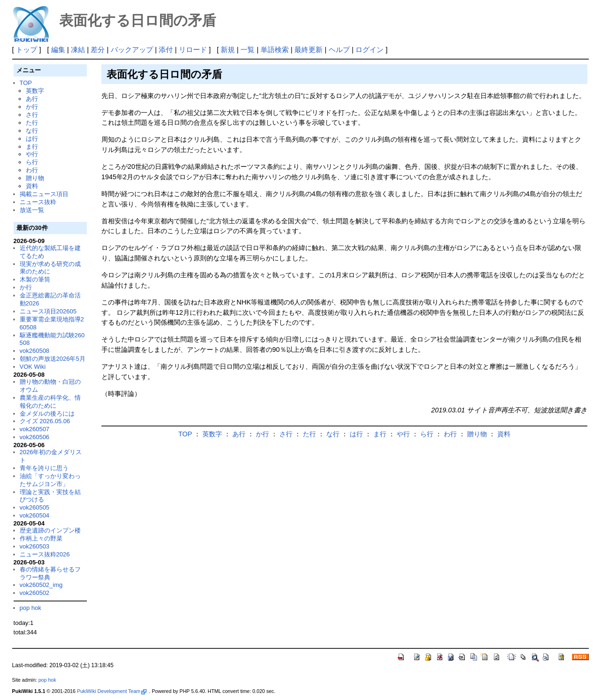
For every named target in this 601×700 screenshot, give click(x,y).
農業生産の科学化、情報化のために (50, 402)
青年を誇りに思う (44, 468)
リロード (193, 49)
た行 (32, 123)
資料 (32, 186)
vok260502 (35, 593)
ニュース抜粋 (38, 202)
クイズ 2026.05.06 (45, 421)
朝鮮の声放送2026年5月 (53, 359)
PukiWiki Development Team (112, 691)
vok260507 (35, 429)
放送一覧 (32, 210)
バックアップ (132, 49)
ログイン (370, 49)
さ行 (32, 115)
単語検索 (275, 49)
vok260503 (35, 546)
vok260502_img (41, 585)
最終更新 (308, 49)
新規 (228, 49)
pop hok (31, 608)
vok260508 (35, 351)
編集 (58, 49)
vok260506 (35, 437)
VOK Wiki (33, 367)
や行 (32, 154)
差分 (98, 49)
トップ (27, 49)
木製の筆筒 (35, 279)
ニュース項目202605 (48, 311)
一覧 (247, 49)
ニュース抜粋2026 (45, 554)
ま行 (32, 147)
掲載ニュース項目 (44, 194)
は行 (32, 139)
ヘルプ (339, 49)
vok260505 (35, 507)
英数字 (35, 91)
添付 (166, 49)
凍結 (78, 49)
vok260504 (35, 515)
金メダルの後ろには (47, 414)
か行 (32, 107)
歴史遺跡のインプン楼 (50, 530)
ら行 (32, 162)
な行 (32, 131)
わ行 (32, 170)
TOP (26, 83)
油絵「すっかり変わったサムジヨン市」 (50, 480)
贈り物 (35, 178)
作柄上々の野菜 (41, 538)
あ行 (32, 99)
